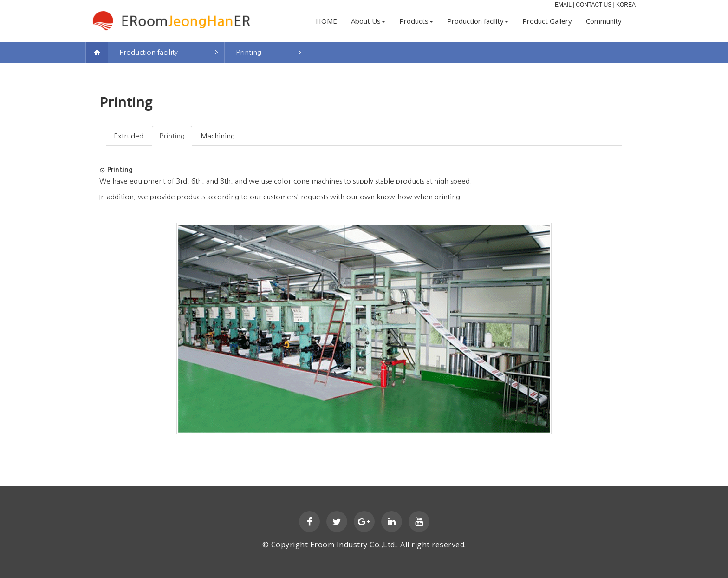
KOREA (626, 5)
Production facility (478, 21)
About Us (368, 21)
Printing (249, 52)
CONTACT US (594, 5)
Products (416, 21)
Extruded (129, 136)
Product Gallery (547, 21)
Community (604, 21)
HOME (326, 21)
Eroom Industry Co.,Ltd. (354, 545)
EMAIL (563, 5)
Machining (218, 136)
